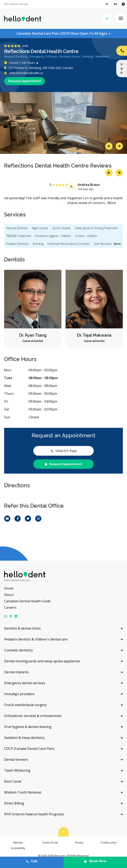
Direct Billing (14, 803)
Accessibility (18, 848)
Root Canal (13, 781)
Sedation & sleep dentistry (24, 738)
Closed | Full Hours (22, 63)
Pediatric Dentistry (17, 244)
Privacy (79, 843)
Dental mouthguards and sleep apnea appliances (42, 661)
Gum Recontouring (105, 244)
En (116, 4)
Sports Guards (62, 228)
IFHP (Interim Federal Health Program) (34, 814)
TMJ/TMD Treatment (19, 236)
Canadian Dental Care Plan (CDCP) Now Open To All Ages (62, 33)
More (41, 203)
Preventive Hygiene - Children (53, 236)
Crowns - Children (86, 236)
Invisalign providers (19, 694)
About (9, 595)
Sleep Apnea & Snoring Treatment (96, 228)
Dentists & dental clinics (22, 628)
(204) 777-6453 (64, 451)
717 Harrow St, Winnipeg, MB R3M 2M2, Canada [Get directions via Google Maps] (38, 68)
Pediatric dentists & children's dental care (36, 639)
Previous (109, 146)
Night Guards (40, 228)
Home (9, 588)
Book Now (95, 861)
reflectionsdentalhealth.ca (24, 73)
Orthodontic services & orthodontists (33, 716)
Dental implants (16, 672)
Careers (10, 607)
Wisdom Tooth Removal (23, 792)
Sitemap (18, 843)
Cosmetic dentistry (19, 650)
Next (119, 146)
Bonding (38, 244)
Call (32, 861)
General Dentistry (17, 228)
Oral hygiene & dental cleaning (28, 727)
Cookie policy (108, 843)
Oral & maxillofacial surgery (25, 705)
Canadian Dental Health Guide (27, 601)
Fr (107, 4)
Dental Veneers (16, 759)
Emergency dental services (25, 683)
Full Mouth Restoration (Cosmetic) (68, 244)
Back (107, 19)
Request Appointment (25, 81)
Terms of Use (50, 843)
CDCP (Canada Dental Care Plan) (29, 749)
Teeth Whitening (17, 770)
